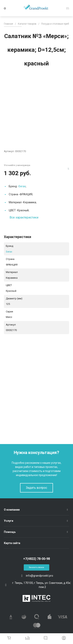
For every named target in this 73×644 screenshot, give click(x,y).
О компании (12, 510)
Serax (22, 186)
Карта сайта (12, 543)
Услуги (9, 521)
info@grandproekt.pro (40, 576)
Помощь (10, 532)
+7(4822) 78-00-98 (36, 559)
